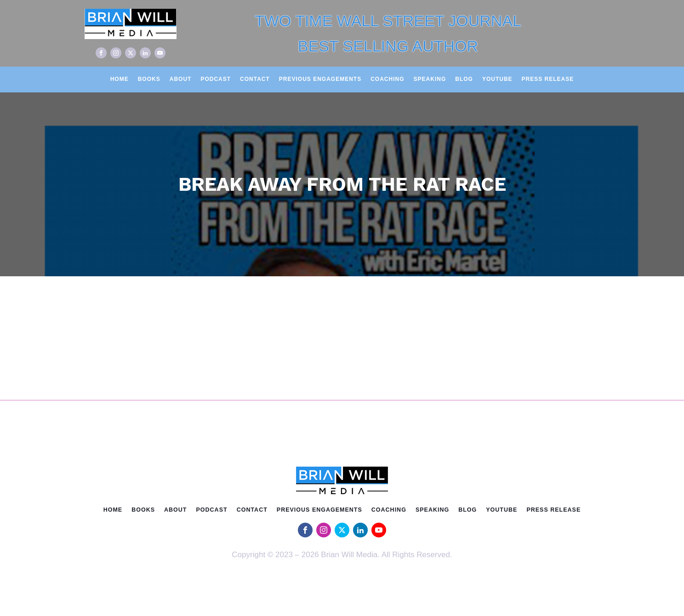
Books (149, 79)
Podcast (216, 79)
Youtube (497, 79)
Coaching (387, 79)
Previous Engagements (320, 79)
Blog (464, 79)
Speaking (430, 79)
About (181, 79)
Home (120, 79)
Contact (255, 79)
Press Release (548, 79)
